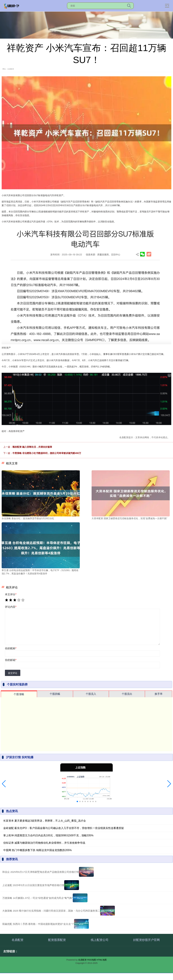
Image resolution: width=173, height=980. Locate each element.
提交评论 (13, 673)
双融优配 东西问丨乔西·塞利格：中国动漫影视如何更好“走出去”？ (38, 924)
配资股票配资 (57, 940)
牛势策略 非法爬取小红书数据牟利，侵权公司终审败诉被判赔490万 (47, 453)
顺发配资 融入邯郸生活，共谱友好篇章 (32, 447)
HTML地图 (101, 960)
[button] (4, 784)
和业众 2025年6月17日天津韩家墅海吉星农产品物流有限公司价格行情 (41, 872)
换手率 (159, 694)
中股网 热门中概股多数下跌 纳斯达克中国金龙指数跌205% (38, 850)
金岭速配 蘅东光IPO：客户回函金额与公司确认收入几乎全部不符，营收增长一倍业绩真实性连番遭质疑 (64, 828)
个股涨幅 (19, 694)
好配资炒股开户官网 (146, 940)
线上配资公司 (100, 940)
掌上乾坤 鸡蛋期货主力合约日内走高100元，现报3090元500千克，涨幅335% (48, 835)
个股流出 (127, 694)
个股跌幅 (55, 694)
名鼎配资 (18, 940)
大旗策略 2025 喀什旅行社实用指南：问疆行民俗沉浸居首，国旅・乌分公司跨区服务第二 (51, 911)
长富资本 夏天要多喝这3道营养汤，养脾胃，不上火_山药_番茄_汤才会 (45, 821)
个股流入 (91, 694)
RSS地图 (92, 960)
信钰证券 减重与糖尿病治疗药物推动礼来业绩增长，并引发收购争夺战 (44, 843)
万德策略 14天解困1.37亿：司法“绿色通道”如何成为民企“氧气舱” (38, 898)
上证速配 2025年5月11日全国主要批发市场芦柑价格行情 (33, 885)
